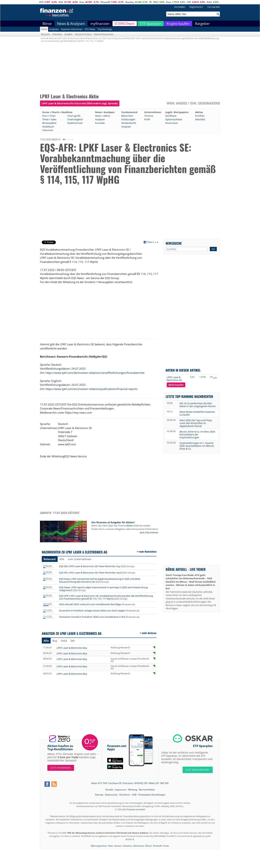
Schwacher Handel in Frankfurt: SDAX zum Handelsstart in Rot (92, 617)
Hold (64, 641)
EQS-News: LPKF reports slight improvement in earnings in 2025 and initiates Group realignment (104, 589)
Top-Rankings (105, 29)
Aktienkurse (139, 846)
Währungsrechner (99, 846)
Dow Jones (128, 783)
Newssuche (174, 243)
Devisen (118, 846)
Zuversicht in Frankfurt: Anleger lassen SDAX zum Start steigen (92, 611)
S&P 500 (164, 783)
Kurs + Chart (49, 116)
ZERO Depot (126, 24)
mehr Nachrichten (148, 551)
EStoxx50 (105, 2)
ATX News (90, 29)
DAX (61, 2)
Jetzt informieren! (149, 532)
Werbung (133, 790)
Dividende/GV (129, 123)
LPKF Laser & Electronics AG (174, 379)
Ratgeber (202, 24)
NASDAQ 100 (141, 783)
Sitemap (99, 795)
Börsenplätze (49, 123)
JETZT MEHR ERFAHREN (198, 770)
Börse (47, 24)
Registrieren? (196, 7)
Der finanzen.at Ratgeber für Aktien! (113, 522)
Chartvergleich (75, 119)
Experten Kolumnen (72, 29)
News (44, 29)
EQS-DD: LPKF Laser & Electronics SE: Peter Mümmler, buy (90, 566)
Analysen (54, 29)
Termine (149, 116)
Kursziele (100, 123)
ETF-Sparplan (151, 24)
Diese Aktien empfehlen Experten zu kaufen (197, 413)
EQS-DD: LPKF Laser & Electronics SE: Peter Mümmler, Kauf (90, 573)
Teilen (150, 242)
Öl (151, 2)
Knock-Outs (172, 123)
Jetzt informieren (61, 768)
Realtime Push (75, 123)
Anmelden (180, 7)
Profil (147, 119)
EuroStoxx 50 (115, 783)
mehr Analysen (149, 633)
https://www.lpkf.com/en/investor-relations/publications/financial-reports (91, 389)
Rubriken (57, 34)
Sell (73, 641)
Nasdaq (129, 2)
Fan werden (214, 7)
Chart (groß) (74, 116)
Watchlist (200, 119)
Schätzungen (128, 119)
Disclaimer (125, 795)
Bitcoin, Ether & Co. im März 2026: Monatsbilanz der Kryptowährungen (197, 434)
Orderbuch (48, 127)
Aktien (129, 526)
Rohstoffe (158, 846)
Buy (55, 641)
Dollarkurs (128, 846)
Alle (62, 559)
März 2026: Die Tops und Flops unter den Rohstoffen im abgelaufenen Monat (196, 423)
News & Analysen (71, 24)
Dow (82, 2)
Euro (169, 2)
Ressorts (46, 34)
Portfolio (200, 116)
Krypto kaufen (178, 24)
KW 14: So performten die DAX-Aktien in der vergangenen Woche (198, 405)
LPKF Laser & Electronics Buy (72, 648)
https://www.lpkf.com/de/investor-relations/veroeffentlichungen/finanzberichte (95, 373)
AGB (134, 795)
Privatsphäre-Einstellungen (152, 795)
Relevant (50, 559)
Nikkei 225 (154, 783)
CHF (189, 2)
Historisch (48, 130)
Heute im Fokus (83, 34)
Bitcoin (149, 846)
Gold (209, 2)
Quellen (68, 34)
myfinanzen (100, 24)
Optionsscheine (174, 119)
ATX (41, 2)
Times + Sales (49, 119)
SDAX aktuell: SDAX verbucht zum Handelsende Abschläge (90, 604)
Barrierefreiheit (147, 790)
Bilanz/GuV (127, 116)
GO (213, 249)
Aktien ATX (97, 783)
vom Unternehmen (79, 559)
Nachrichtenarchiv (104, 34)
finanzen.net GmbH (136, 809)
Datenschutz (111, 795)
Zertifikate (171, 116)
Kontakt (109, 790)
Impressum (121, 790)
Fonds (166, 846)
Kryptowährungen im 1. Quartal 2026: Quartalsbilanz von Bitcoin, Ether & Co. (197, 446)
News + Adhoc (103, 116)
